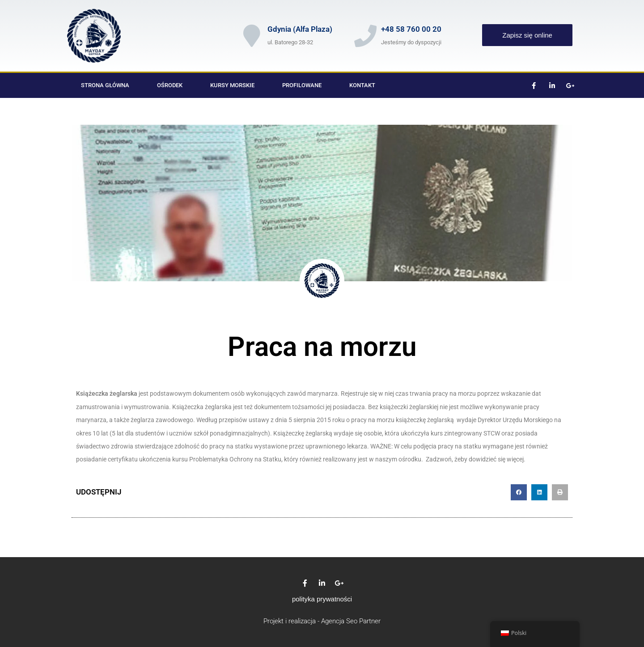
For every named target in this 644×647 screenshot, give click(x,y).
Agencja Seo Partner (351, 621)
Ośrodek (170, 85)
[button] (519, 492)
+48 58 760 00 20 (411, 29)
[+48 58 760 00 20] (365, 36)
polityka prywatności (322, 599)
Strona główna (105, 85)
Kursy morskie (232, 85)
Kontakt (362, 85)
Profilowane (302, 85)
